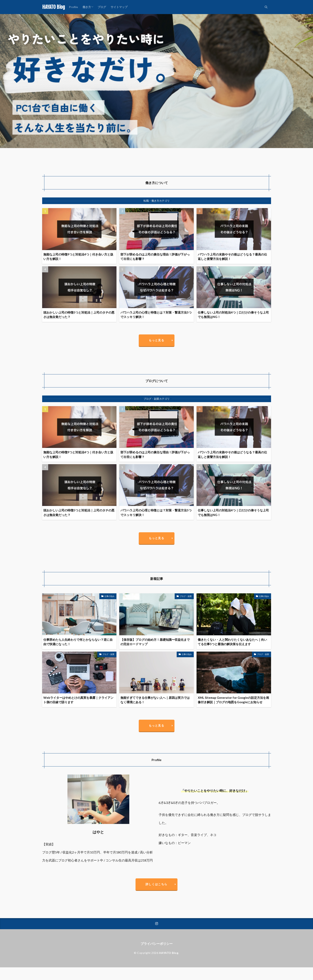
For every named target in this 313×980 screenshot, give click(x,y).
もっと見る (157, 340)
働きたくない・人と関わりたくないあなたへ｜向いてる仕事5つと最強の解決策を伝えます (232, 642)
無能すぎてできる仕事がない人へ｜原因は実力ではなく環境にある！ (155, 700)
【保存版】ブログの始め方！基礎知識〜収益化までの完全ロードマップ (155, 642)
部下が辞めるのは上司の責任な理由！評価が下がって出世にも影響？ (155, 257)
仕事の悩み (109, 596)
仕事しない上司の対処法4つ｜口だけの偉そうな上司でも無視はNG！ (233, 315)
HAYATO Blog (54, 7)
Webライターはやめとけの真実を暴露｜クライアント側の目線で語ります (78, 700)
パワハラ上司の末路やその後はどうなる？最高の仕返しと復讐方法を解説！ (232, 257)
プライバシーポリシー (157, 944)
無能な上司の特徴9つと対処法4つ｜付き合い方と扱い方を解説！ (78, 257)
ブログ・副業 (186, 596)
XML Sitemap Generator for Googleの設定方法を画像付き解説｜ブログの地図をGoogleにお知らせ (233, 700)
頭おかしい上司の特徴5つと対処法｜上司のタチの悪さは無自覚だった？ (79, 315)
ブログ (102, 7)
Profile (73, 7)
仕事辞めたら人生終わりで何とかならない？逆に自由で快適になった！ (78, 642)
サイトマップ (119, 7)
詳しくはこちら (156, 884)
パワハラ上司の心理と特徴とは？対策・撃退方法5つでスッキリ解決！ (156, 315)
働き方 (87, 7)
